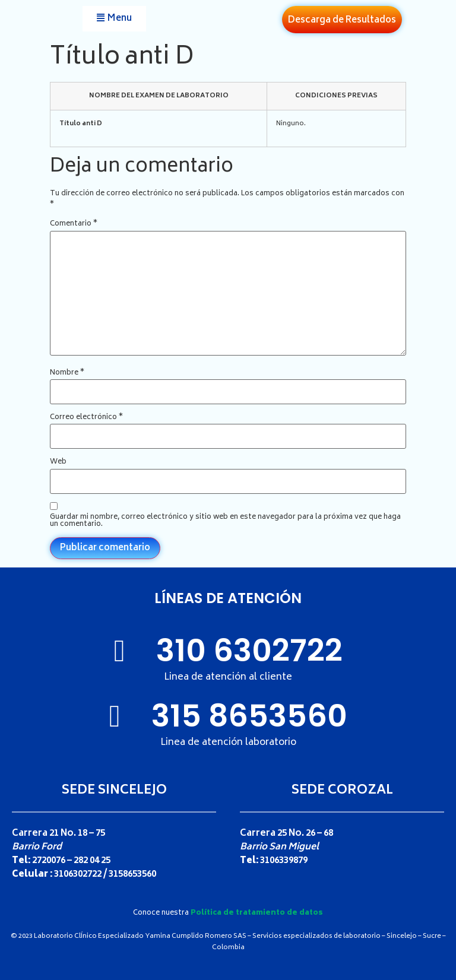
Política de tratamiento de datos (257, 913)
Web (58, 462)
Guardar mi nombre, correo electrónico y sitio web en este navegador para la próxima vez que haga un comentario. (225, 521)
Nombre (67, 373)
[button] (114, 19)
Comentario (74, 224)
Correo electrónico (86, 418)
